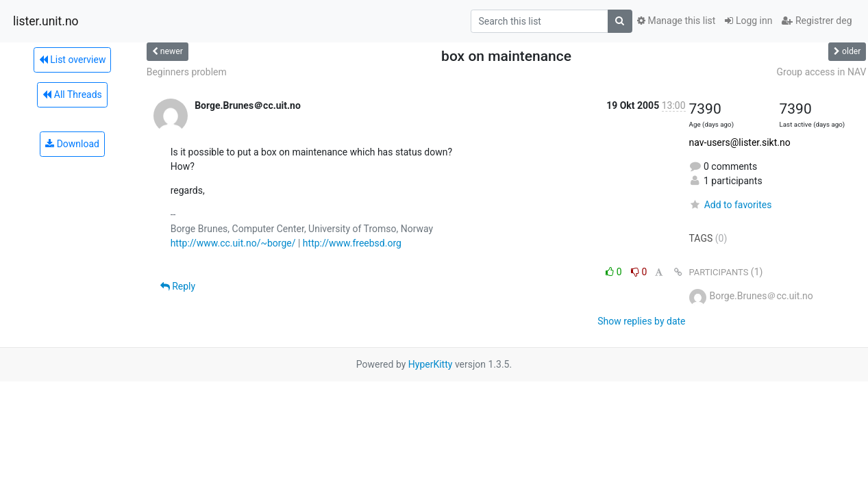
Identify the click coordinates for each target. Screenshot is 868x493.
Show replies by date (641, 321)
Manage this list (676, 21)
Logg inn (748, 21)
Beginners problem (187, 72)
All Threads (72, 94)
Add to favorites (731, 205)
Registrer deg (817, 21)
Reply (178, 286)
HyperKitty (431, 364)
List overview (73, 60)
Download (72, 144)
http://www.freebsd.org (352, 243)
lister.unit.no (46, 21)
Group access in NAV (821, 72)
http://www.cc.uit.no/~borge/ (233, 243)
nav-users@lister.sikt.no (740, 142)
